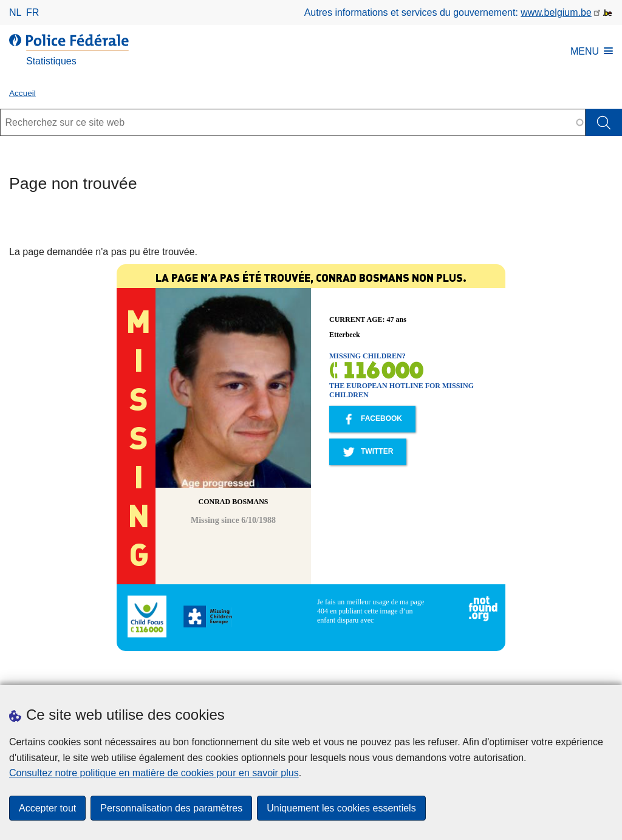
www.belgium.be (556, 12)
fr (32, 12)
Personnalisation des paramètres (171, 808)
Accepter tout (47, 808)
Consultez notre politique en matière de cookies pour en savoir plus (154, 773)
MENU (592, 51)
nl (15, 12)
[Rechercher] (604, 122)
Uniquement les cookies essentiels (341, 808)
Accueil (22, 93)
